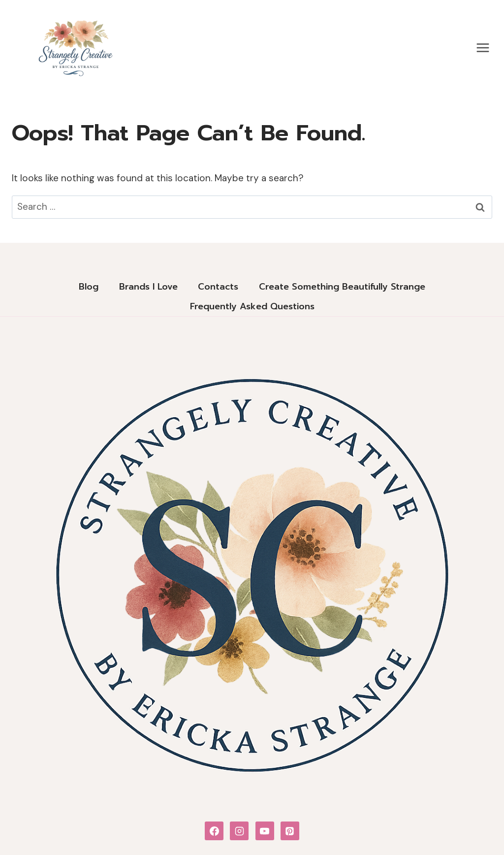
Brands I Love (148, 287)
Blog (89, 287)
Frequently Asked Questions (252, 306)
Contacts (218, 287)
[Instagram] (239, 831)
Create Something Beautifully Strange (342, 287)
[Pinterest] (290, 831)
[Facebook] (214, 831)
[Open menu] (483, 48)
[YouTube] (265, 831)
